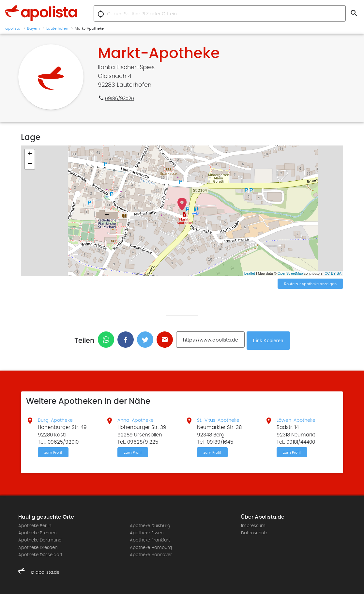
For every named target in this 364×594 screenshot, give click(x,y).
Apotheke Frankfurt (150, 540)
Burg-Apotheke (56, 419)
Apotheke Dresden (38, 547)
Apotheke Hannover (151, 555)
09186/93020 (121, 99)
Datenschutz (254, 533)
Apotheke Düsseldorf (40, 555)
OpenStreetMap (290, 273)
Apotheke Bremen (37, 533)
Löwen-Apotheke (297, 419)
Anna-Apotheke (137, 419)
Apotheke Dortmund (40, 540)
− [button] (30, 164)
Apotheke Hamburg (151, 547)
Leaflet (250, 273)
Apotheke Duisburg (150, 525)
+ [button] (30, 154)
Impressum (253, 525)
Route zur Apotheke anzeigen (310, 284)
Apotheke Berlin (35, 525)
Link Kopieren (269, 340)
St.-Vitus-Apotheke (220, 419)
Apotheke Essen (147, 533)
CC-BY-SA (333, 273)
